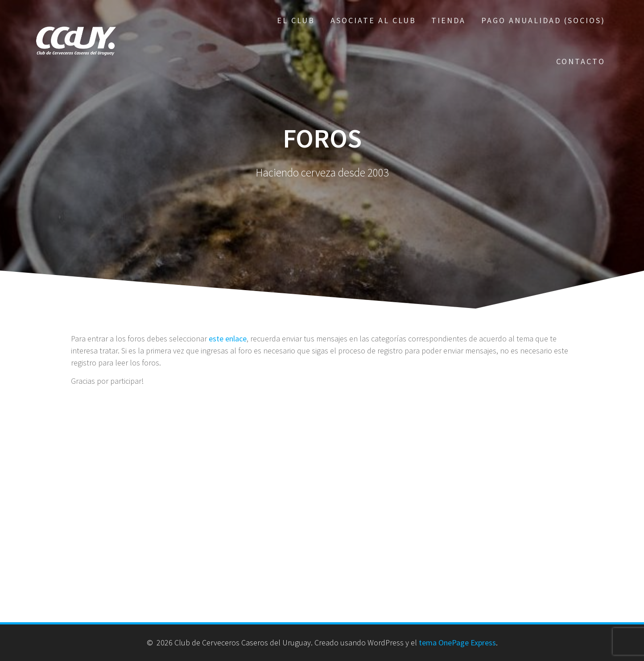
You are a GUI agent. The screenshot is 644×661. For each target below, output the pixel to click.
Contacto (581, 61)
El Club (296, 20)
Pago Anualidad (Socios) (543, 20)
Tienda (448, 20)
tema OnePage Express (457, 643)
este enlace (228, 339)
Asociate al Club (373, 20)
